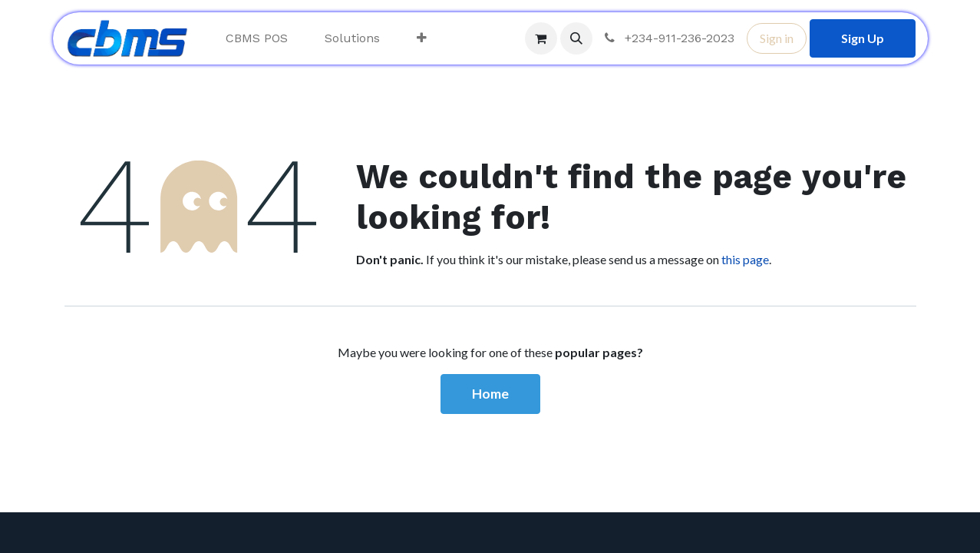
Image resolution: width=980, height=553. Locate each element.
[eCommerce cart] (541, 38)
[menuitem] (257, 38)
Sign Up (863, 38)
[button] (576, 38)
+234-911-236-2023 (668, 38)
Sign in (777, 38)
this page (745, 259)
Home (490, 394)
